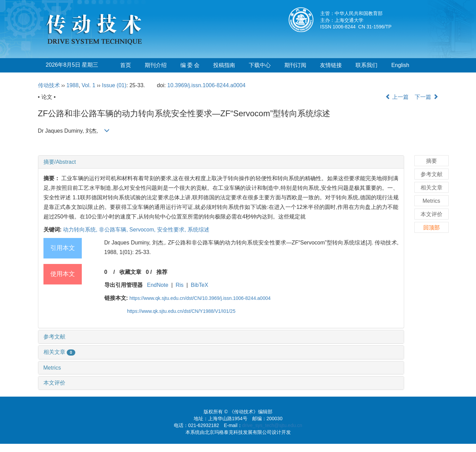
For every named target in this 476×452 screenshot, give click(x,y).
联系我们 (366, 65)
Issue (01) (114, 85)
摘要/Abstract (60, 162)
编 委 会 (190, 65)
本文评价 (54, 383)
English (400, 65)
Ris (179, 285)
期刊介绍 (156, 65)
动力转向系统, (81, 230)
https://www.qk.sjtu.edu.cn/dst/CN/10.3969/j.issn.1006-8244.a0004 (200, 298)
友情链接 (331, 65)
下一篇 (426, 97)
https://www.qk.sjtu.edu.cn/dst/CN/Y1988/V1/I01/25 (181, 311)
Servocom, (143, 230)
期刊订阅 (295, 65)
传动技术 (49, 85)
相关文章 (59, 352)
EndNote (158, 285)
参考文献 (54, 337)
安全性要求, (172, 230)
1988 (73, 85)
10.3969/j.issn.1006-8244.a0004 (207, 85)
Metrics (52, 368)
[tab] (221, 162)
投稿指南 (224, 65)
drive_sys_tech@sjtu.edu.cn (272, 425)
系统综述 (198, 230)
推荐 (162, 272)
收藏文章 (130, 272)
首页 (126, 65)
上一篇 (397, 97)
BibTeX (200, 285)
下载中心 (260, 65)
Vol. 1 (89, 85)
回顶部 (432, 228)
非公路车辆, (114, 230)
